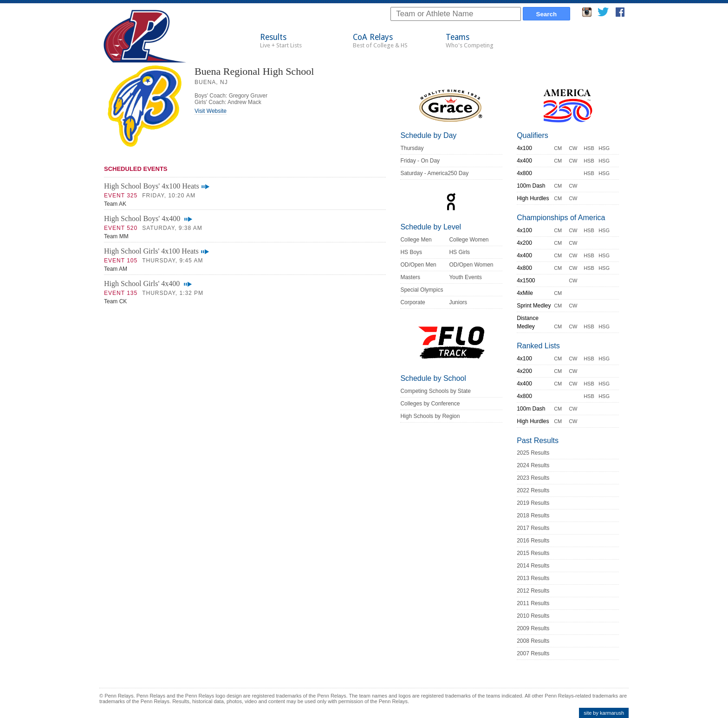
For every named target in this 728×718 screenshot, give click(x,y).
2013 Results (533, 578)
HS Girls (459, 252)
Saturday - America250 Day (434, 173)
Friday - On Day (420, 161)
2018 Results (533, 516)
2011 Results (533, 603)
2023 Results (533, 478)
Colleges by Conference (430, 404)
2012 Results (533, 591)
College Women (469, 240)
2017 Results (533, 528)
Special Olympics (422, 290)
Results (281, 41)
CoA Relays (380, 41)
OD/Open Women (471, 265)
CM (558, 148)
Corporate (413, 302)
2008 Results (533, 641)
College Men (416, 240)
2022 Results (533, 490)
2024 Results (533, 465)
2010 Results (533, 616)
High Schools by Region (430, 416)
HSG (604, 148)
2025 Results (533, 453)
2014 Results (533, 566)
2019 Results (533, 503)
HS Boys (411, 252)
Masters (410, 277)
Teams (470, 41)
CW (573, 148)
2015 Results (533, 553)
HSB (589, 148)
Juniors (458, 302)
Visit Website (211, 111)
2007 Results (533, 653)
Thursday (412, 148)
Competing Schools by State (435, 391)
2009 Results (533, 628)
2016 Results (533, 541)
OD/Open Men (418, 265)
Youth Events (465, 277)
